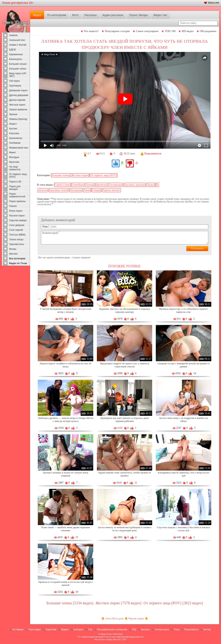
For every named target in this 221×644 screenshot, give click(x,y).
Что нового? (91, 31)
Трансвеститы (17, 244)
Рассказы (91, 15)
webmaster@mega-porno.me (130, 637)
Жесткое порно (17, 105)
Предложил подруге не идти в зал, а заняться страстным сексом (125, 365)
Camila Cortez (62, 185)
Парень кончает (111, 190)
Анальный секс (17, 40)
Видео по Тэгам (18, 263)
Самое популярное (147, 31)
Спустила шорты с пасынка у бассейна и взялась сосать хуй (184, 529)
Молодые (14, 157)
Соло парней (16, 230)
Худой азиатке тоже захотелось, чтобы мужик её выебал (125, 474)
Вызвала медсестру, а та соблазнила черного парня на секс (183, 310)
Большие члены (18, 69)
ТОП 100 (170, 31)
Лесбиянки (15, 143)
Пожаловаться (191, 629)
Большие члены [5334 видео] (70, 603)
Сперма (96, 190)
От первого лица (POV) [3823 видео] (173, 603)
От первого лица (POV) (18, 176)
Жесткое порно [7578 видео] (119, 603)
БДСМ (12, 50)
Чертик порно (136, 619)
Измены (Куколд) (18, 119)
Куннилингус (16, 138)
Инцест (13, 124)
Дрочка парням (17, 100)
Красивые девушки (135, 185)
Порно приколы (17, 201)
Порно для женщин (15, 188)
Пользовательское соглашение (112, 629)
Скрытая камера (18, 220)
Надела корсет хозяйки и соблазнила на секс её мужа (65, 365)
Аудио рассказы (113, 15)
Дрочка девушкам (19, 95)
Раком (87, 190)
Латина (90, 185)
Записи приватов (18, 110)
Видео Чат (161, 15)
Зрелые (13, 114)
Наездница (76, 190)
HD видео (188, 31)
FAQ (134, 629)
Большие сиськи (18, 64)
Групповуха (15, 86)
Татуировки (115, 185)
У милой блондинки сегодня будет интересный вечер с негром (65, 310)
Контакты (145, 629)
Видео (37, 15)
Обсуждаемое (208, 31)
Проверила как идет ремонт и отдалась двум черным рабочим (125, 420)
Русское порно (17, 216)
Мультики (14, 162)
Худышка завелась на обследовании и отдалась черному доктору (125, 310)
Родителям (51, 629)
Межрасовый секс (19, 148)
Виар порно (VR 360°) (18, 75)
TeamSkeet (78, 185)
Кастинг (13, 129)
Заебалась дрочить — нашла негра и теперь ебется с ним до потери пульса (66, 420)
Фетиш (13, 249)
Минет (12, 152)
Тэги (90, 629)
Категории (78, 629)
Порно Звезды (139, 15)
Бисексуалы (16, 59)
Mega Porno (106, 634)
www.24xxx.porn (115, 619)
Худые (151, 185)
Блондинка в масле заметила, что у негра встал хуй (184, 474)
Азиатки (13, 35)
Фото (75, 15)
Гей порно (14, 81)
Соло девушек (17, 225)
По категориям (57, 15)
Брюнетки (101, 185)
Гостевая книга (162, 629)
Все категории (17, 259)
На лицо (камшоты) (15, 168)
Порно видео (35, 629)
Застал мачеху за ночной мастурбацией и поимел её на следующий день (125, 529)
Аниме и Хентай (18, 45)
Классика (14, 133)
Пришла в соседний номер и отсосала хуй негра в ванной (65, 583)
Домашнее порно (18, 90)
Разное (13, 206)
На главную (18, 629)
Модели (65, 629)
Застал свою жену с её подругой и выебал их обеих (183, 420)
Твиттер (207, 629)
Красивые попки (58, 190)
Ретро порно (16, 211)
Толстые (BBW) (17, 235)
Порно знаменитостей (17, 195)
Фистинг (13, 254)
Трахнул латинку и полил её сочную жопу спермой (66, 474)
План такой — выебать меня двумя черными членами (65, 529)
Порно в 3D (15, 182)
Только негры (16, 239)
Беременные (16, 54)
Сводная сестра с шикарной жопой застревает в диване (184, 365)
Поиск (176, 629)
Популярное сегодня (117, 31)
